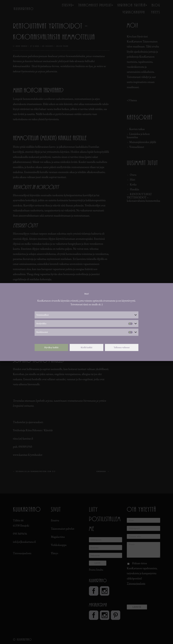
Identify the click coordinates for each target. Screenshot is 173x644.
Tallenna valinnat (122, 347)
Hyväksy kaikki (51, 347)
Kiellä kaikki (86, 347)
